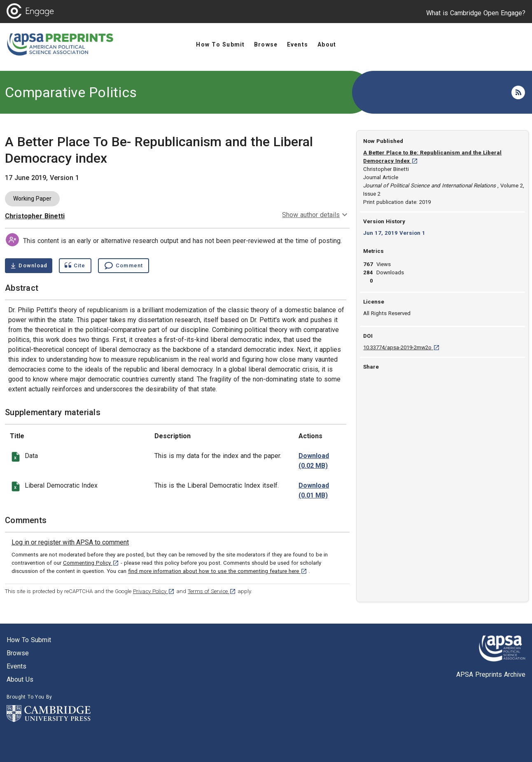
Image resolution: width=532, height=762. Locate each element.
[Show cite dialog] (75, 266)
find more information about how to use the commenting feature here (218, 571)
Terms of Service (212, 591)
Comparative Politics (71, 92)
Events (16, 666)
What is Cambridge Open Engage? (476, 13)
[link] (70, 542)
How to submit (29, 640)
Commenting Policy (91, 563)
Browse (18, 653)
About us (20, 679)
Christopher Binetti (35, 216)
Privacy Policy (154, 591)
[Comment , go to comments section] (124, 266)
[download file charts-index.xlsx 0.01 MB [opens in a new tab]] (314, 491)
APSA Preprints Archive (491, 674)
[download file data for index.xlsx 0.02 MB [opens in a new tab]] (314, 461)
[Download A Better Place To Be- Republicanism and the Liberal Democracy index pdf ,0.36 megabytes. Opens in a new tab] (29, 266)
